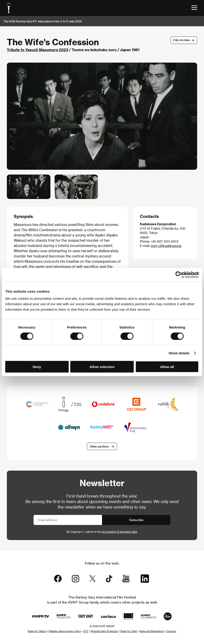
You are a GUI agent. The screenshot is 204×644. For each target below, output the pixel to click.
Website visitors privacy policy (65, 631)
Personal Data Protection (105, 631)
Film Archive (182, 40)
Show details (179, 353)
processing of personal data (120, 532)
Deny (37, 367)
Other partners (99, 446)
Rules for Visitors (37, 631)
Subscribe (136, 520)
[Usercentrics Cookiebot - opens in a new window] (179, 275)
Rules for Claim (129, 631)
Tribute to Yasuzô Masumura (32, 50)
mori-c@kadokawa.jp (166, 246)
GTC (86, 631)
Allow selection (102, 367)
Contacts (171, 631)
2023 (64, 50)
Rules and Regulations (152, 631)
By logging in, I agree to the (102, 532)
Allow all (167, 367)
